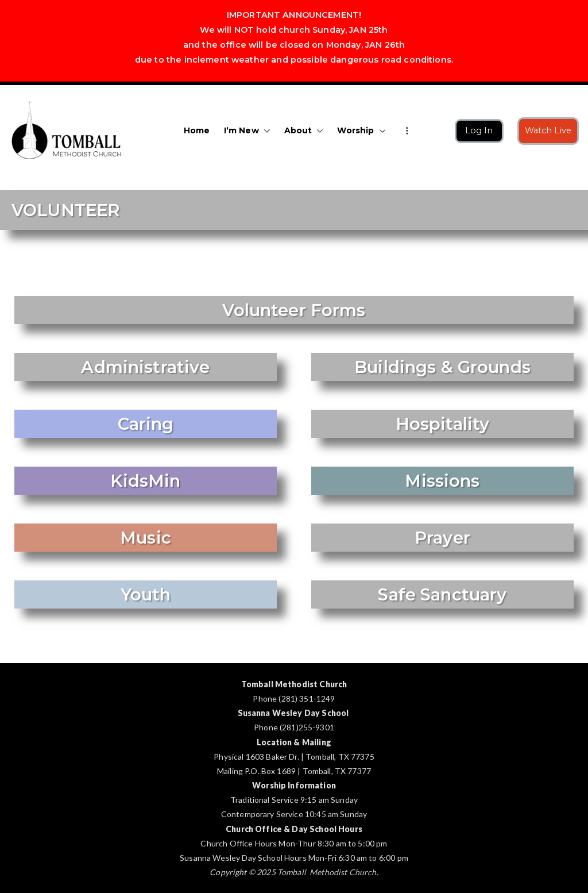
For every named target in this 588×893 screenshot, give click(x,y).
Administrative (145, 367)
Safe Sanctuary (442, 594)
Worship (361, 131)
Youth (146, 594)
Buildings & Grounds (442, 367)
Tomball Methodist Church (327, 872)
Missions (442, 481)
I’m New (247, 131)
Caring (146, 424)
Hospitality (443, 424)
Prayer (442, 538)
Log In (479, 130)
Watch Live (548, 130)
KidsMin (145, 481)
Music (146, 538)
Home (197, 130)
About (304, 131)
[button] (265, 131)
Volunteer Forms (294, 310)
